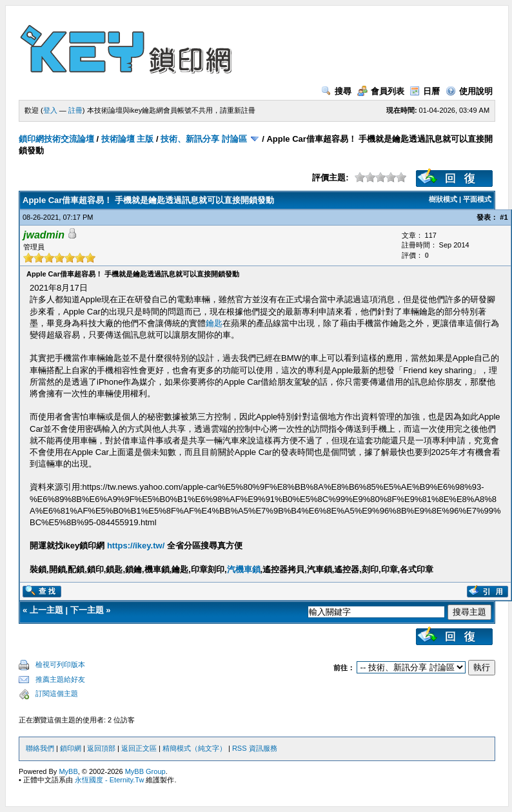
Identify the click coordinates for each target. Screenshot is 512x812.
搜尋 (336, 91)
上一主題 (46, 610)
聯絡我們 (40, 748)
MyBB (68, 771)
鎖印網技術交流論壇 (56, 139)
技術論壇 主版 (128, 139)
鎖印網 (71, 748)
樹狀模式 (443, 199)
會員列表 (381, 91)
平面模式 (477, 199)
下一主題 (87, 610)
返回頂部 (101, 748)
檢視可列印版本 (60, 664)
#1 (504, 217)
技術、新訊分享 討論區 (204, 139)
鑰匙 (214, 323)
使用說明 (469, 91)
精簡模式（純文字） (194, 748)
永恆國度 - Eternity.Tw (109, 780)
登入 (50, 110)
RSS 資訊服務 (255, 748)
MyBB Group (145, 771)
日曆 (425, 91)
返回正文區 (139, 748)
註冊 (75, 110)
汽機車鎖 (244, 569)
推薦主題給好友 (60, 679)
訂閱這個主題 (57, 693)
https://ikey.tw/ (136, 546)
